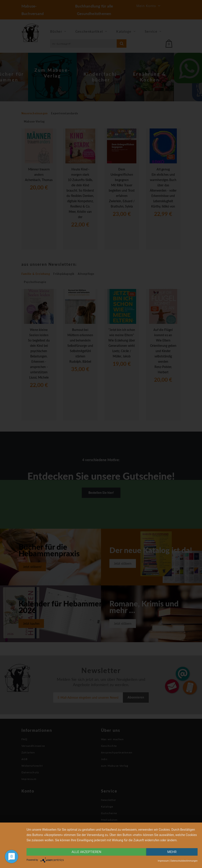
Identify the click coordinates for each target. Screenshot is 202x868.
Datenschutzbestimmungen (184, 861)
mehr (172, 852)
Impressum (163, 861)
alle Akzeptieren (86, 852)
